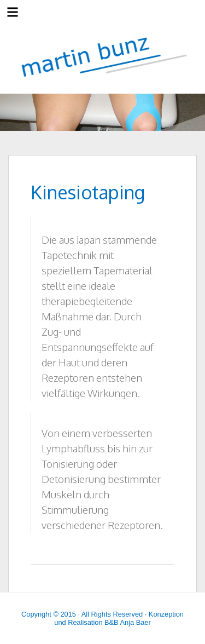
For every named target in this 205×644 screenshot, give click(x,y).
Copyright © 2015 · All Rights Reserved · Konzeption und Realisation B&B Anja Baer (102, 618)
